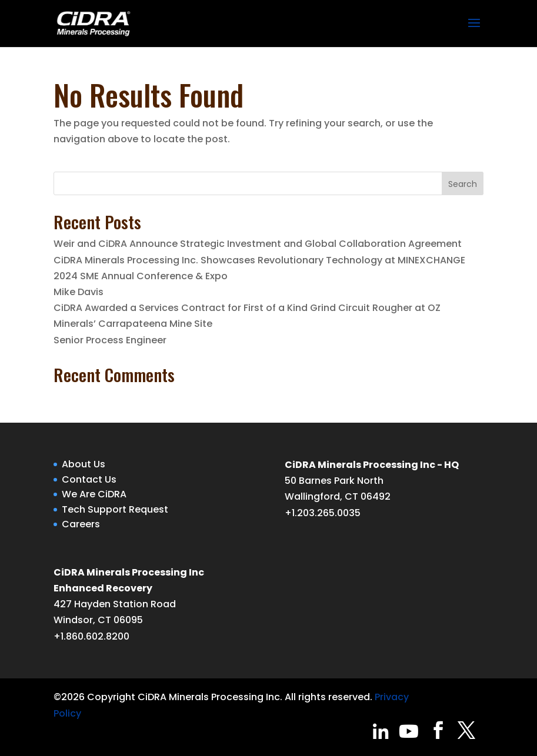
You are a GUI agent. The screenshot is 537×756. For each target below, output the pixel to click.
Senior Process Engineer (110, 340)
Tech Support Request (115, 509)
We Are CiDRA (94, 494)
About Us (84, 464)
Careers (81, 524)
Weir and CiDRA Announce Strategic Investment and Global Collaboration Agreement (258, 244)
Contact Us (89, 479)
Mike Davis (79, 292)
